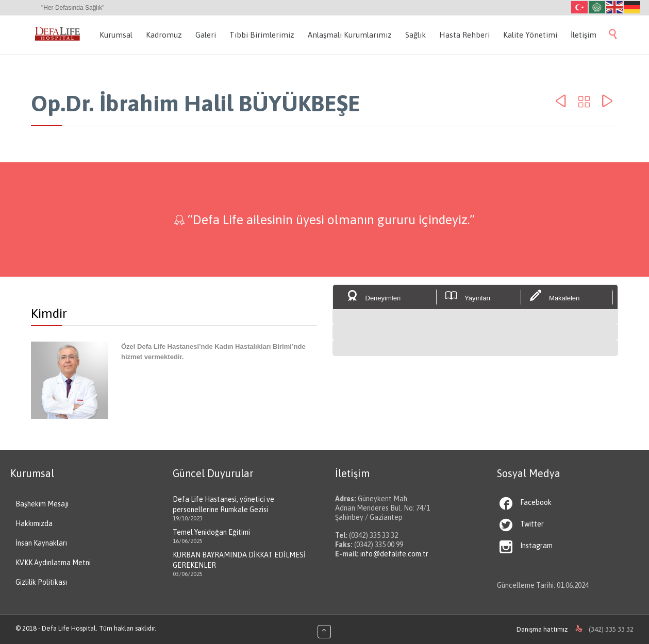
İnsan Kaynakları (41, 543)
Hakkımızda (34, 523)
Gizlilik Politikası (41, 582)
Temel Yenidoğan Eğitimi (211, 532)
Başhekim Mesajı (42, 504)
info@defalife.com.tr (394, 554)
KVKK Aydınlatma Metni (53, 563)
